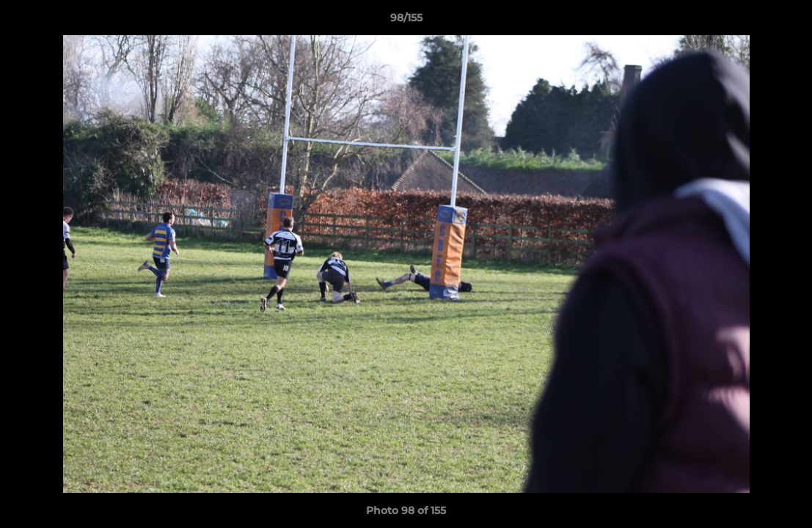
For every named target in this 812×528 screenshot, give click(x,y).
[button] (786, 21)
